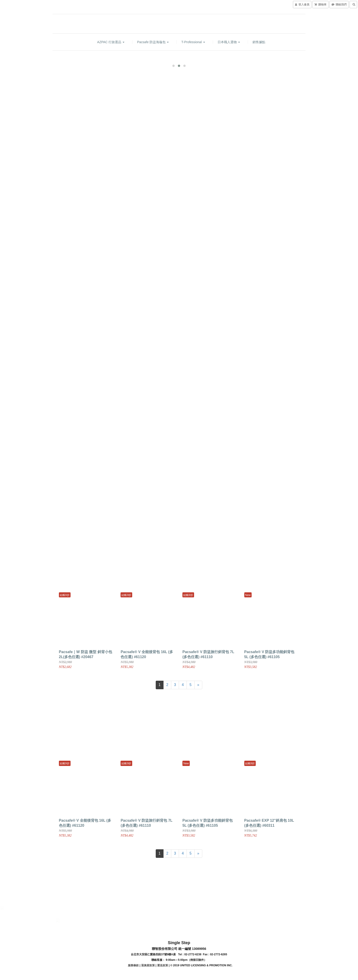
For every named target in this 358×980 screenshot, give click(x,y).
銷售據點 (259, 42)
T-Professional (193, 42)
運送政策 (163, 965)
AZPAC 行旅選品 (111, 42)
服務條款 (133, 965)
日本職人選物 (229, 42)
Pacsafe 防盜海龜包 (153, 42)
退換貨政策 (148, 965)
